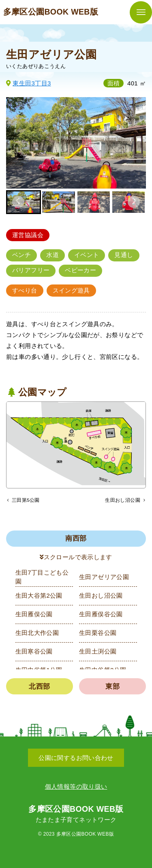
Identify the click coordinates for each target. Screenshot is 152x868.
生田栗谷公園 (98, 634)
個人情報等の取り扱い (76, 786)
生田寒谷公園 (34, 653)
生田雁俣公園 (34, 616)
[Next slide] (134, 202)
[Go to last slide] (18, 202)
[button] (58, 202)
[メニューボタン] (141, 12)
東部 (112, 688)
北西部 (39, 688)
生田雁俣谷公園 (101, 616)
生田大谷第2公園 (39, 597)
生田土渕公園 (98, 653)
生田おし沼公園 (101, 597)
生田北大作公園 (37, 634)
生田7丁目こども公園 (42, 578)
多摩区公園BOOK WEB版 (51, 12)
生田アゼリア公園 (104, 578)
